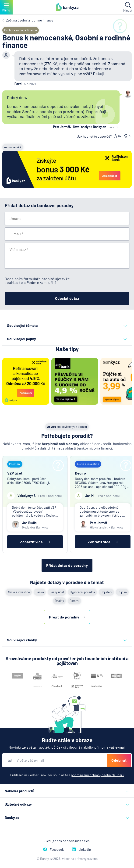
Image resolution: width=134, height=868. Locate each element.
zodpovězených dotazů (67, 427)
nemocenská (13, 147)
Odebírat (119, 760)
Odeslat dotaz (67, 298)
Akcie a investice (19, 592)
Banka (40, 592)
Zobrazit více (35, 542)
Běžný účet (57, 592)
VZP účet (15, 473)
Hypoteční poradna (82, 592)
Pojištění (106, 592)
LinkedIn (81, 849)
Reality (59, 601)
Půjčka (122, 592)
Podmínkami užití (41, 282)
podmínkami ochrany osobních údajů (97, 775)
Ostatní (74, 601)
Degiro (80, 473)
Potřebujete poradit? (67, 436)
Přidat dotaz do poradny (67, 565)
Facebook (53, 849)
